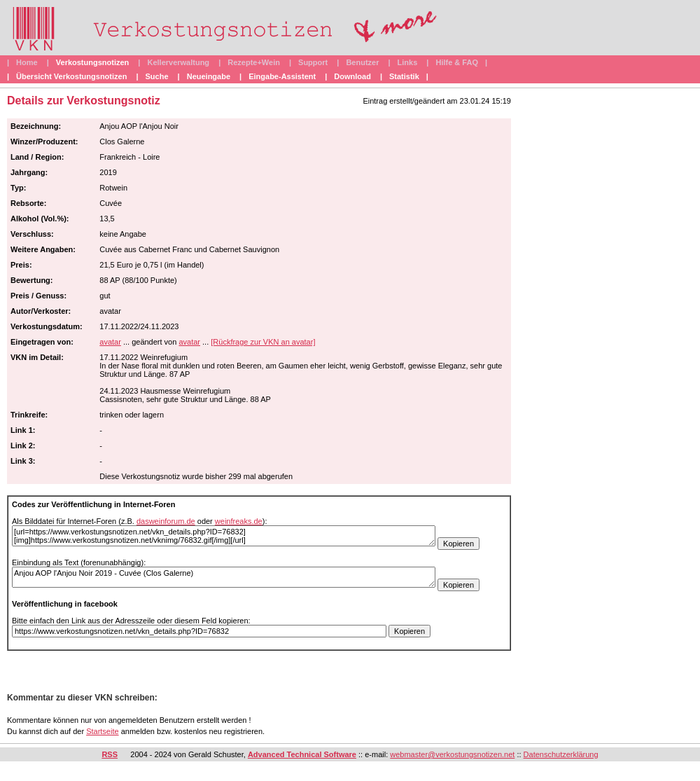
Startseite (102, 731)
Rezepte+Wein (254, 62)
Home (27, 62)
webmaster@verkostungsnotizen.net (452, 754)
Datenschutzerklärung (561, 754)
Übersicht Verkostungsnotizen (71, 76)
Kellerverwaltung (178, 62)
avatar (110, 342)
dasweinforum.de (166, 521)
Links (408, 62)
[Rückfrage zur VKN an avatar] (263, 342)
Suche (157, 76)
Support (313, 62)
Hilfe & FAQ (457, 62)
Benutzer (362, 62)
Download (352, 76)
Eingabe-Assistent (282, 76)
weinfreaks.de (239, 521)
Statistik (404, 76)
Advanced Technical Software (302, 754)
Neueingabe (209, 76)
